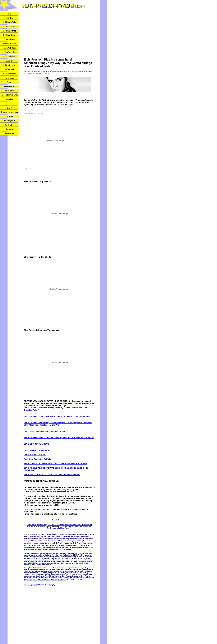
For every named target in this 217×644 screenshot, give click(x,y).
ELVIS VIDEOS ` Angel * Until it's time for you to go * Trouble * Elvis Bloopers (59, 438)
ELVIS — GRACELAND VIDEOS (38, 450)
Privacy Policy (42, 525)
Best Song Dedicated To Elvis (37, 459)
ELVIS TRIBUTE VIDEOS (35, 455)
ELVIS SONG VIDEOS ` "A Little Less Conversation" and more (52, 475)
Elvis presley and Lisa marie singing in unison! (45, 431)
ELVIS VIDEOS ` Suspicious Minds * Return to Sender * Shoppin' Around (57, 416)
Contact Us (87, 525)
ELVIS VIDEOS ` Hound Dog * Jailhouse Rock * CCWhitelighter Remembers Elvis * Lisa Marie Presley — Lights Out (58, 424)
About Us (68, 528)
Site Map (52, 525)
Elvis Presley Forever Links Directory (69, 525)
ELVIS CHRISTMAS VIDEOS (36, 444)
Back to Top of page (59, 520)
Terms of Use (32, 525)
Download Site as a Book (70, 526)
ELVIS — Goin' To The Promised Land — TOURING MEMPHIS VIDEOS (56, 464)
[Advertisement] (10, 185)
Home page (84, 526)
